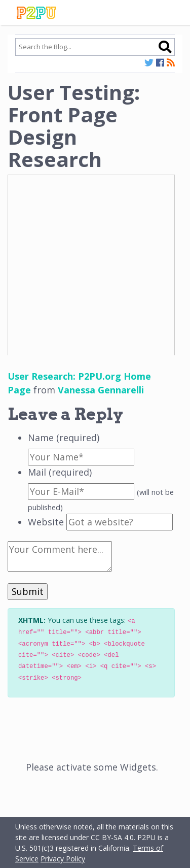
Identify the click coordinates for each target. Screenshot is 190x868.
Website (46, 522)
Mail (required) (60, 472)
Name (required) (64, 438)
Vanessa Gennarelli (101, 390)
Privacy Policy (63, 859)
